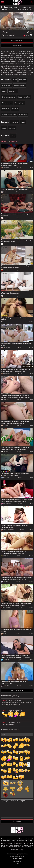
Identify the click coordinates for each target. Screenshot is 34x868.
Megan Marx (5, 478)
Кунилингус (13, 91)
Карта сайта (17, 861)
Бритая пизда (7, 85)
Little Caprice (5, 296)
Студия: (6, 136)
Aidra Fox (4, 556)
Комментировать (17, 41)
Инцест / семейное (24, 97)
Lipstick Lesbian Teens (8, 530)
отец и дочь (15, 122)
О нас (17, 864)
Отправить (17, 821)
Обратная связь (17, 859)
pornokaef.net (28, 839)
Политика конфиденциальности (17, 854)
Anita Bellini (5, 270)
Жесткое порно (7, 103)
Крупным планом (20, 85)
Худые (4, 91)
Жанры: (6, 122)
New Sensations (6, 608)
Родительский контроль (17, 856)
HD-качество (23, 115)
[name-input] (17, 734)
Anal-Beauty (5, 426)
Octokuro (4, 582)
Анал (15, 80)
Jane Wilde (5, 168)
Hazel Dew (5, 218)
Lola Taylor (5, 452)
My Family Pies (6, 504)
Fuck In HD (5, 660)
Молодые (15, 109)
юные (4, 128)
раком (23, 122)
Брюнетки (23, 80)
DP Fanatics (5, 400)
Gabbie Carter (5, 348)
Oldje (3, 192)
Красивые (6, 109)
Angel (3, 634)
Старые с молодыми (9, 115)
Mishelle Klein (5, 374)
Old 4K (13, 136)
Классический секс (9, 97)
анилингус (12, 128)
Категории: (7, 80)
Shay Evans (5, 686)
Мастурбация (20, 103)
